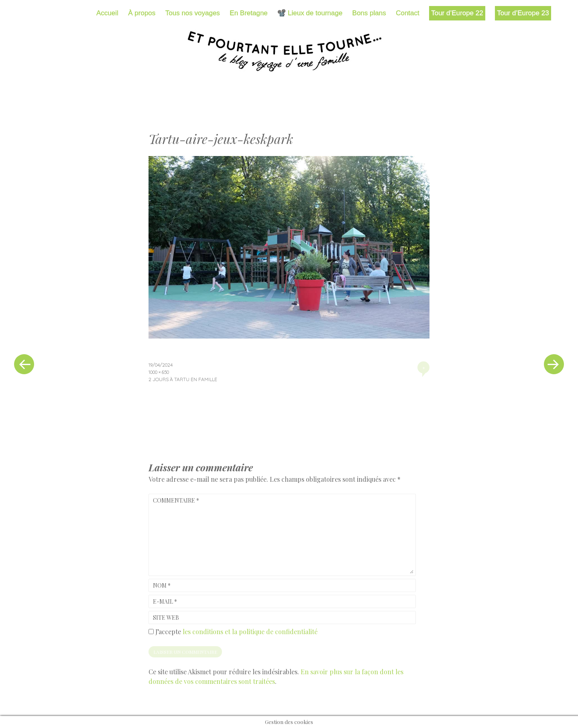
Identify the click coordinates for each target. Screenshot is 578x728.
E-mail (165, 601)
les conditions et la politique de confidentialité (250, 632)
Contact (408, 13)
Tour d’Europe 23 (523, 13)
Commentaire (176, 500)
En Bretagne (249, 13)
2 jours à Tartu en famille (183, 379)
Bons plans (369, 13)
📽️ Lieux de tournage (310, 13)
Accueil (107, 13)
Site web (166, 617)
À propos (142, 13)
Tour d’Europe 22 (457, 13)
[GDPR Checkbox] (151, 632)
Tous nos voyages (193, 13)
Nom (162, 585)
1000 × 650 (159, 372)
